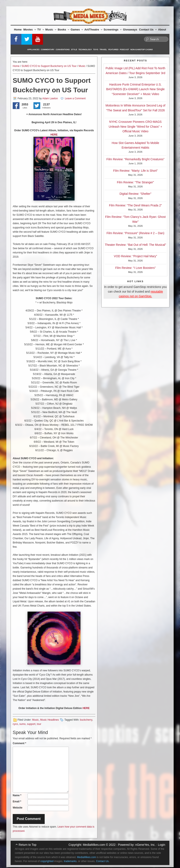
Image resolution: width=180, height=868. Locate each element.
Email (17, 802)
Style (74, 50)
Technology (85, 50)
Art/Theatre (93, 30)
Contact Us (148, 30)
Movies (30, 30)
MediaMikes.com (94, 845)
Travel (103, 50)
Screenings (113, 30)
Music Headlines (50, 720)
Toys (96, 50)
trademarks (70, 861)
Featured (113, 50)
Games (77, 30)
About (162, 30)
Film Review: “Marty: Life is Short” (135, 171)
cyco (15, 724)
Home (18, 30)
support (31, 724)
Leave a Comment (75, 98)
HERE (54, 135)
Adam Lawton (50, 98)
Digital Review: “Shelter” (135, 194)
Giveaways (130, 30)
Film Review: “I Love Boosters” (135, 268)
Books (63, 30)
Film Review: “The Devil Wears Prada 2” (135, 205)
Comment (19, 743)
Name (17, 795)
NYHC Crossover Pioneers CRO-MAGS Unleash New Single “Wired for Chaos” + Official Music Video (135, 126)
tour (39, 724)
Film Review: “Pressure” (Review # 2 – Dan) (135, 233)
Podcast (125, 50)
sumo (22, 724)
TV (41, 30)
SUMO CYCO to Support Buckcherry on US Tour (49, 66)
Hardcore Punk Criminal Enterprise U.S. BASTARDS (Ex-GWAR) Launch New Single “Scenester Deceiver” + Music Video (135, 89)
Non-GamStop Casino (142, 50)
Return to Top (28, 845)
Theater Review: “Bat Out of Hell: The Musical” (135, 245)
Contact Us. (103, 861)
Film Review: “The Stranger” (135, 182)
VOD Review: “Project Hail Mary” (136, 256)
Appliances (33, 50)
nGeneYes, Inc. (145, 845)
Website (18, 808)
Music (51, 30)
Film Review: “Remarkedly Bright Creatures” (136, 159)
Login (162, 845)
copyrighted (47, 861)
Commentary (48, 50)
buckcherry (86, 720)
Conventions (63, 50)
